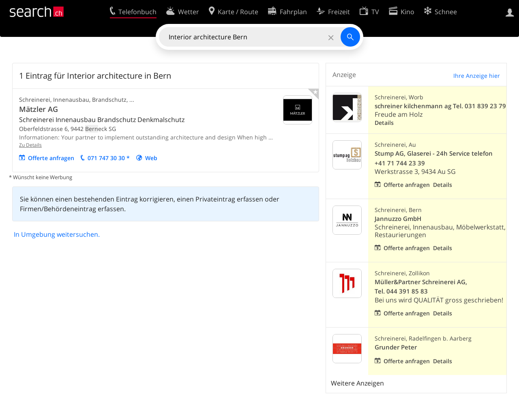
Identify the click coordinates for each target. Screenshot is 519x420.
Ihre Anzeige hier (477, 76)
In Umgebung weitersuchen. (57, 234)
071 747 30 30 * (109, 158)
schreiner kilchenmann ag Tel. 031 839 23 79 (440, 106)
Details (384, 123)
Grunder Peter (396, 347)
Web (151, 158)
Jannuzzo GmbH (398, 219)
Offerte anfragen (51, 158)
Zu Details (30, 145)
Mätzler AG (39, 109)
